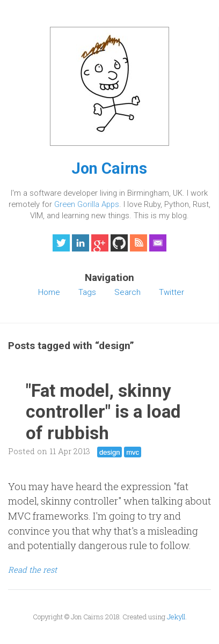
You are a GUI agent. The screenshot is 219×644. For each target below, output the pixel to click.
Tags (87, 292)
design (109, 452)
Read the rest (32, 570)
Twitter (171, 292)
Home (49, 292)
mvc (133, 452)
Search (127, 292)
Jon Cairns (109, 168)
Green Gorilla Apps (87, 204)
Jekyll (176, 617)
